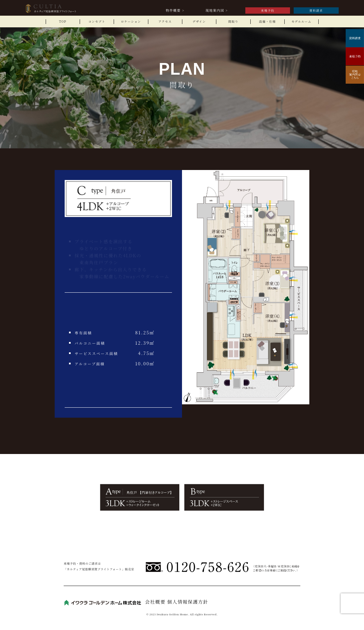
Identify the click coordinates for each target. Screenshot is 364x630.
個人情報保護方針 (188, 602)
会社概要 (155, 602)
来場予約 (268, 10)
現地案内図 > (217, 10)
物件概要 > (175, 10)
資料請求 (316, 10)
